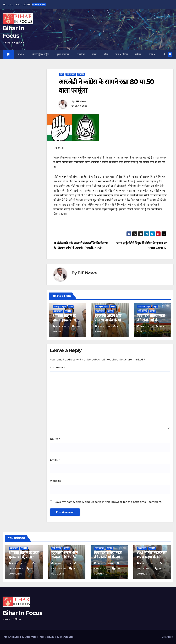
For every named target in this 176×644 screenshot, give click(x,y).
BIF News (81, 101)
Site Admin (167, 637)
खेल (106, 54)
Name (55, 439)
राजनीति (81, 54)
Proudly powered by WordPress (20, 637)
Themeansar (66, 637)
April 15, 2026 (21, 563)
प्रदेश (20, 54)
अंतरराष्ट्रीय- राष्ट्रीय (41, 54)
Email (55, 460)
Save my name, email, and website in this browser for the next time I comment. (108, 502)
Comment (58, 367)
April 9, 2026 (63, 563)
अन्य (151, 54)
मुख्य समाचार (63, 54)
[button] (164, 54)
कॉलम (138, 54)
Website (55, 481)
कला (94, 54)
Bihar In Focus (22, 613)
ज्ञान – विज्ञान (121, 54)
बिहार (61, 74)
